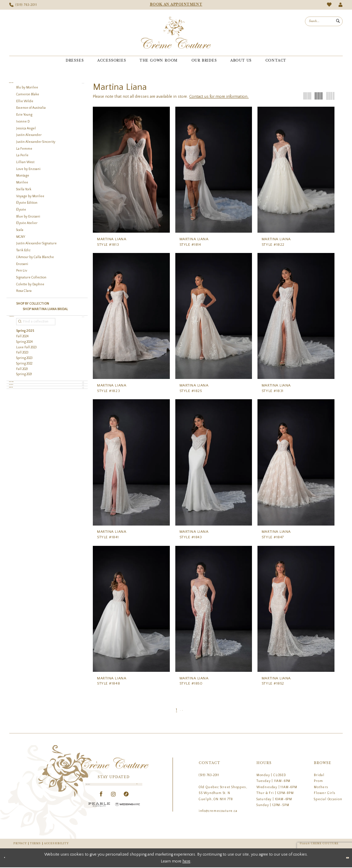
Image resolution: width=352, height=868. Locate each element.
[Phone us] (23, 5)
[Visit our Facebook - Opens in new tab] (101, 802)
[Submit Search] (338, 21)
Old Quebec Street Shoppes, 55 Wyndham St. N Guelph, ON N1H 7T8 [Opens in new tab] (223, 793)
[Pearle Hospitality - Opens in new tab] (99, 812)
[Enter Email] (114, 788)
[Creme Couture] (176, 33)
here (186, 862)
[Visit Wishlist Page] (329, 5)
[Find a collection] (36, 337)
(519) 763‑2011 (209, 775)
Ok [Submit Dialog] (343, 858)
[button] (340, 5)
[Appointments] (176, 5)
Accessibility (56, 844)
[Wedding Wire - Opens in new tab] (128, 812)
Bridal (319, 775)
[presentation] (131, 170)
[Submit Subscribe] (135, 788)
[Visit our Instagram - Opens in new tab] (114, 802)
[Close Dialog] (8, 858)
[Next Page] (187, 710)
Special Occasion (328, 799)
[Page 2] (180, 710)
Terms (35, 844)
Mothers (321, 787)
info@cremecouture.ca (218, 811)
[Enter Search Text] (324, 21)
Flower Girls (324, 793)
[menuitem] (23, 5)
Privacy (20, 844)
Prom (318, 781)
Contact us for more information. (219, 97)
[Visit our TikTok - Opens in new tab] (126, 802)
